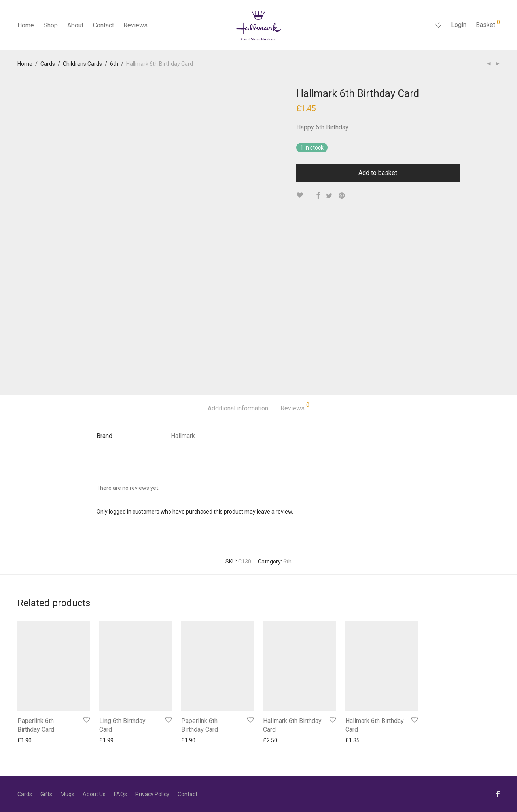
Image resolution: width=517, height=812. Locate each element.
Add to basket (378, 173)
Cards (48, 64)
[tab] (238, 409)
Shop (51, 25)
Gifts (46, 794)
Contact (103, 25)
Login (459, 25)
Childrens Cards (82, 64)
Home (26, 25)
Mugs (67, 794)
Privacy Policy (152, 794)
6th (114, 64)
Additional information (238, 408)
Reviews (135, 25)
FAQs (120, 794)
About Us (94, 794)
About (75, 25)
